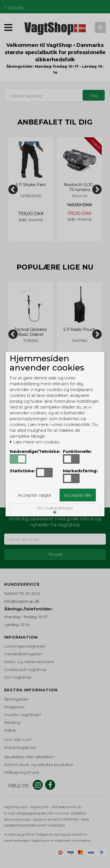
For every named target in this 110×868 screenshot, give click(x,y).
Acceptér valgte (35, 495)
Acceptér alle (78, 495)
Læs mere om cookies (34, 442)
